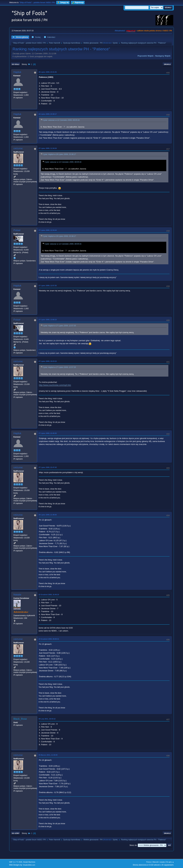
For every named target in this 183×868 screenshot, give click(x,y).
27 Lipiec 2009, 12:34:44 (48, 230)
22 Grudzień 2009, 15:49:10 (49, 595)
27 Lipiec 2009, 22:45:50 (48, 433)
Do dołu (16, 64)
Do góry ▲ (170, 862)
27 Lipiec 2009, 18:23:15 (48, 361)
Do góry (16, 833)
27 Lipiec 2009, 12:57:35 (48, 286)
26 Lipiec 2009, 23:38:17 (48, 114)
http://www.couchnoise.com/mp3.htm (55, 385)
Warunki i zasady (159, 862)
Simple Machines (29, 862)
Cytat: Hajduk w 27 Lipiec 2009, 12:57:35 (59, 326)
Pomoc (149, 862)
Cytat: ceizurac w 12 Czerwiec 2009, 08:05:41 (61, 120)
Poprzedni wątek (145, 56)
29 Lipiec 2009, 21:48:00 (48, 515)
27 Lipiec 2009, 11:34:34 (48, 148)
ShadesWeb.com (29, 865)
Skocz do (133, 845)
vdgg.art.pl (131, 31)
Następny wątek (163, 56)
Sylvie (115, 43)
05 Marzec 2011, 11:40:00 (48, 755)
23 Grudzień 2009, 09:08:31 (49, 639)
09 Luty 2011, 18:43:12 (47, 719)
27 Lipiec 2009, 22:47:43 (48, 467)
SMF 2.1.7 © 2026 (16, 862)
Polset (17, 230)
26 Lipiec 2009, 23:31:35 (48, 72)
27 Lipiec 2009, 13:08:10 (48, 320)
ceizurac (18, 148)
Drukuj (167, 64)
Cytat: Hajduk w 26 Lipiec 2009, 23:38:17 (59, 154)
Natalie (17, 595)
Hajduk (17, 72)
